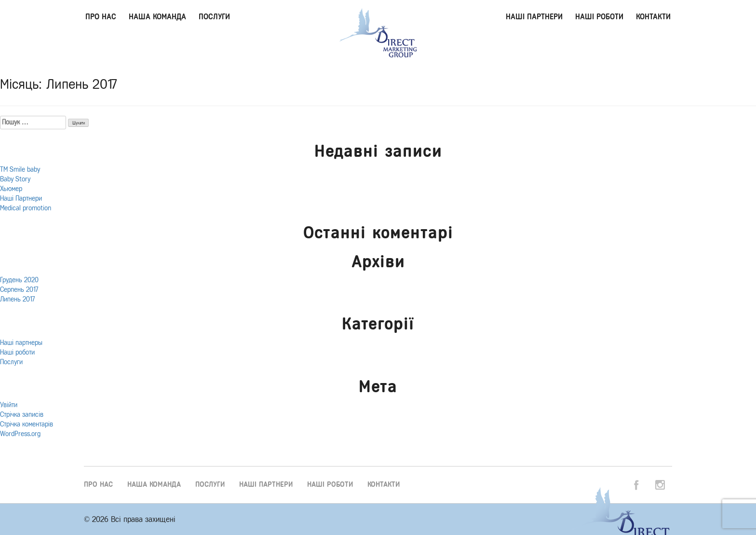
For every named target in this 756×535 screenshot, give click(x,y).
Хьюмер (11, 189)
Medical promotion (26, 208)
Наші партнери (534, 17)
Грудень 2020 (19, 280)
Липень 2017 (17, 299)
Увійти (9, 405)
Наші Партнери (21, 199)
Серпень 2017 (19, 290)
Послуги (214, 17)
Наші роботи (599, 17)
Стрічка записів (22, 415)
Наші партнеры (21, 343)
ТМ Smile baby (20, 170)
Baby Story (15, 179)
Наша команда (157, 17)
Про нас (101, 17)
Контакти (653, 17)
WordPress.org (20, 434)
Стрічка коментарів (27, 424)
